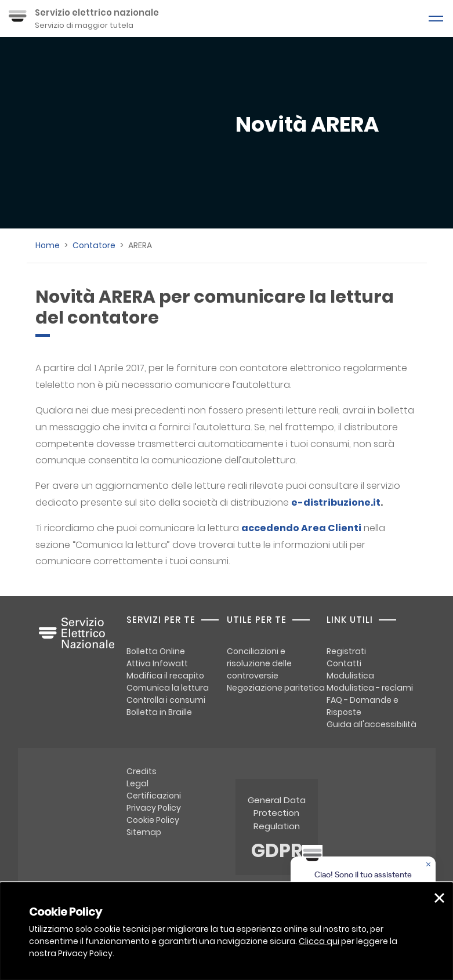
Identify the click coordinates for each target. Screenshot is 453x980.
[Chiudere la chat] (429, 865)
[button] (439, 898)
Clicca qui (319, 941)
